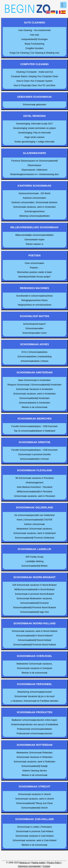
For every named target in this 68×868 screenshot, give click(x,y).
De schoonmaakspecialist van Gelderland (35, 515)
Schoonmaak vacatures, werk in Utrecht (34, 799)
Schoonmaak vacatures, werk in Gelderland (34, 533)
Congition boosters (34, 48)
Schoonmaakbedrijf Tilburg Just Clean (34, 803)
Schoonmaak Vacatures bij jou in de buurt (35, 696)
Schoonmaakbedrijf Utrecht (35, 808)
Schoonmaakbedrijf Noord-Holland (34, 640)
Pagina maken (38, 863)
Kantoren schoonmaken (35, 198)
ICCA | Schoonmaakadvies (35, 352)
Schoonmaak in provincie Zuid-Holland (34, 831)
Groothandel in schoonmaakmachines (34, 296)
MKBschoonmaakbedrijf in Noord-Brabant (34, 589)
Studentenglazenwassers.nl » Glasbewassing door (35, 174)
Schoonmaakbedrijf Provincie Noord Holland (34, 645)
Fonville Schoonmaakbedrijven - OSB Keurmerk (35, 426)
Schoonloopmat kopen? (34, 324)
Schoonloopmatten (34, 328)
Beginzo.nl (24, 863)
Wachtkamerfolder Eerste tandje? (34, 277)
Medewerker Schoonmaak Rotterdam (35, 753)
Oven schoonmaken (35, 263)
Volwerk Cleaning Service (34, 771)
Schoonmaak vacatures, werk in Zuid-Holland (34, 840)
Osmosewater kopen (34, 240)
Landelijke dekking (35, 561)
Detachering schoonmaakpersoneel (35, 692)
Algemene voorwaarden (29, 866)
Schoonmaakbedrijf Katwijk (34, 766)
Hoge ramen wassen (34, 137)
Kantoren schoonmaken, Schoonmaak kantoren (34, 202)
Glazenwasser (34, 165)
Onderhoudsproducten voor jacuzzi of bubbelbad (35, 725)
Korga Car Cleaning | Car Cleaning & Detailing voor (35, 53)
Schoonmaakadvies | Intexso (35, 361)
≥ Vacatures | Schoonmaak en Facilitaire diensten (35, 701)
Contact (46, 866)
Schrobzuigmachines (34, 211)
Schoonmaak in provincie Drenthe (34, 454)
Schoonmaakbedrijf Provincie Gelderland (34, 538)
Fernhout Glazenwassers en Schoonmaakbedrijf (34, 161)
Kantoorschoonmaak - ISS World (35, 193)
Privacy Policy (54, 863)
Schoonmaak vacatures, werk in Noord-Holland (35, 631)
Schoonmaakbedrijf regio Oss (34, 612)
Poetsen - (35, 268)
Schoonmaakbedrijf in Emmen (34, 459)
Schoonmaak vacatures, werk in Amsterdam (34, 207)
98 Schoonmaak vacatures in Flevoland (34, 478)
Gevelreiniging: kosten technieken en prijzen (34, 128)
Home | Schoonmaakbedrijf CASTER (35, 520)
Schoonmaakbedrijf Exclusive (35, 603)
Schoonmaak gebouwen (35, 105)
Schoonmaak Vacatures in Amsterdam (35, 389)
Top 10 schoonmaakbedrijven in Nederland (34, 431)
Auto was (35, 35)
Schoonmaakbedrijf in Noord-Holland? (35, 636)
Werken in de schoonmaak (34, 407)
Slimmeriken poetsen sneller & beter (35, 272)
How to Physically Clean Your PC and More (34, 85)
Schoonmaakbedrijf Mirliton (35, 566)
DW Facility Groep (35, 557)
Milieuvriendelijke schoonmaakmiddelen (34, 235)
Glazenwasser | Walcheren (35, 170)
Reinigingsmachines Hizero (34, 300)
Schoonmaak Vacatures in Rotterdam (35, 757)
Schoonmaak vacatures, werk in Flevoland (34, 496)
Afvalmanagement (35, 483)
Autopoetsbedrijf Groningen (34, 39)
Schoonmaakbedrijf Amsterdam (35, 398)
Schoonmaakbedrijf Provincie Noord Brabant (35, 608)
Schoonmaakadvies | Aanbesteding (35, 357)
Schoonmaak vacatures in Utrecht (34, 794)
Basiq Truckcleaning (34, 44)
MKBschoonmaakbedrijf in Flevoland (35, 492)
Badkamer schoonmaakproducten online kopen (35, 720)
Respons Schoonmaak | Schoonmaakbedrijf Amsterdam (35, 385)
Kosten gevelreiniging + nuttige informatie (34, 142)
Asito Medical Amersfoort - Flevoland (34, 487)
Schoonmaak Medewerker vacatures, (34, 598)
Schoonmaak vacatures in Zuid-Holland (34, 836)
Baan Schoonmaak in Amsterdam (34, 380)
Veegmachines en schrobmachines (34, 305)
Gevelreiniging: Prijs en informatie (34, 133)
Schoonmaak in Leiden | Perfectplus (34, 827)
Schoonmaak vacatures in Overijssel (34, 668)
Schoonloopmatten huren (34, 333)
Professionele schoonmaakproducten (34, 734)
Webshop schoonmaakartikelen (35, 216)
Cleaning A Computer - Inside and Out (34, 72)
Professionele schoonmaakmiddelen (35, 729)
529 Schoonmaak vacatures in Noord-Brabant (34, 585)
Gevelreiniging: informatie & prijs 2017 (35, 124)
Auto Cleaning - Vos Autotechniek (34, 30)
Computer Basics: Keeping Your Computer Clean (34, 76)
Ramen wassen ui (34, 244)
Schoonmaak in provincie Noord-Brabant (34, 594)
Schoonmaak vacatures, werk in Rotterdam (34, 762)
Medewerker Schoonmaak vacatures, (34, 529)
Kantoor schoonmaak (34, 524)
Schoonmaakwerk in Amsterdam (34, 403)
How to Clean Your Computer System (35, 81)
